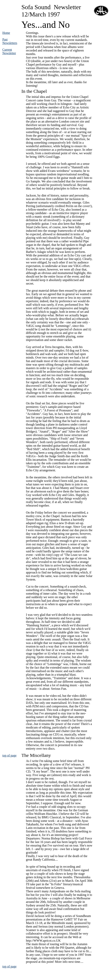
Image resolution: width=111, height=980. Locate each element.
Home (6, 33)
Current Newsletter (9, 51)
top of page (9, 755)
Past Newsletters (10, 41)
